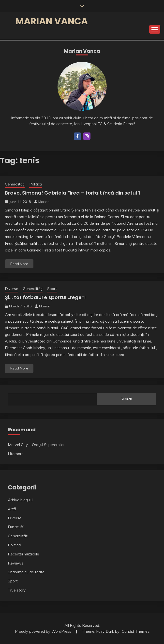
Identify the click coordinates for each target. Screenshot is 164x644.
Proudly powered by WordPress (44, 631)
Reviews (16, 563)
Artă (12, 509)
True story (17, 590)
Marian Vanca (52, 21)
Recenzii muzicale (23, 554)
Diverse (12, 289)
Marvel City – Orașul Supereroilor (36, 445)
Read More (19, 264)
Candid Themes (136, 631)
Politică (36, 184)
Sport (52, 289)
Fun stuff (16, 527)
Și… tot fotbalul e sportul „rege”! (45, 297)
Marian (44, 202)
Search (126, 399)
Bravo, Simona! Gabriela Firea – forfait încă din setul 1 (73, 193)
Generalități (15, 184)
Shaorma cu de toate (26, 572)
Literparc (16, 454)
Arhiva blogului (21, 500)
